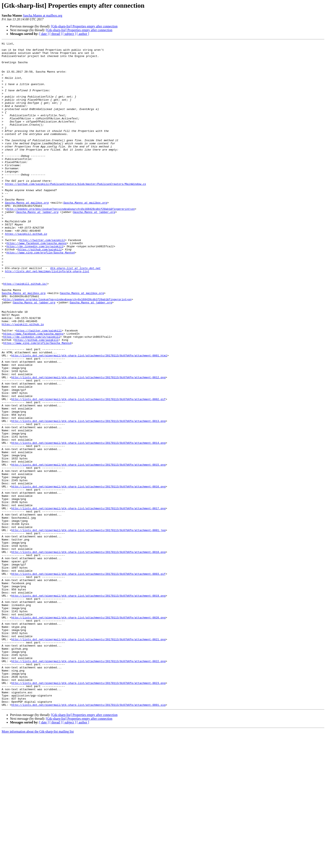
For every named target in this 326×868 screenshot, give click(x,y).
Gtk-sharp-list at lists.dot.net (75, 314)
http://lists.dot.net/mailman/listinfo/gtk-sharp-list (47, 317)
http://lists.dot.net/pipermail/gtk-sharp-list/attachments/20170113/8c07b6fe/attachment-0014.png (88, 523)
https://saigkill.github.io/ (25, 332)
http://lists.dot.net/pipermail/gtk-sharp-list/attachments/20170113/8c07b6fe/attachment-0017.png (88, 602)
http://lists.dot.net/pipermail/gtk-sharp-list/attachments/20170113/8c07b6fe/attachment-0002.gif (88, 471)
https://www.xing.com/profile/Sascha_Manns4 (41, 295)
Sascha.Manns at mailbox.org (43, 15)
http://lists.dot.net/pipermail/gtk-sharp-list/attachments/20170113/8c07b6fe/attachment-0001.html (89, 418)
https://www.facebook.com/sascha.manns (36, 284)
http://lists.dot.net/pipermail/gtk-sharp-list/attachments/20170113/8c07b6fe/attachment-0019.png (88, 707)
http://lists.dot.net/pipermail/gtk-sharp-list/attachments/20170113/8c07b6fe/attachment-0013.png (88, 497)
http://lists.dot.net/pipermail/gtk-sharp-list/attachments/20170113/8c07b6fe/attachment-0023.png (88, 811)
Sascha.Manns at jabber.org (37, 246)
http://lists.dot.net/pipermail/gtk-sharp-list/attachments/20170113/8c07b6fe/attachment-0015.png (88, 549)
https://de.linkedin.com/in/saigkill (35, 287)
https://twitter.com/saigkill (42, 280)
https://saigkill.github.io (26, 272)
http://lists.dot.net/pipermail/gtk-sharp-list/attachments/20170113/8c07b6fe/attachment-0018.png (88, 654)
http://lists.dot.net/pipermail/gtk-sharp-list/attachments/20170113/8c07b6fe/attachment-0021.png (88, 759)
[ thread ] (56, 34)
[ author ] (83, 34)
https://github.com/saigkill (40, 291)
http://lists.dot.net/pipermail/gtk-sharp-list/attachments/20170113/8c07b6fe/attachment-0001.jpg (88, 628)
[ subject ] (69, 34)
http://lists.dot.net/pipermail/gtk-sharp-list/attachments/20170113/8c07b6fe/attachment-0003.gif (88, 680)
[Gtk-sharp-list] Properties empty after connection (84, 26)
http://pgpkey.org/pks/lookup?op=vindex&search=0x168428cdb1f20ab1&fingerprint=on (70, 242)
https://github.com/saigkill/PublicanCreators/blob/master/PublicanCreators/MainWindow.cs (76, 213)
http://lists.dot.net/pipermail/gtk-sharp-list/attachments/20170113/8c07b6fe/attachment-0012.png (88, 445)
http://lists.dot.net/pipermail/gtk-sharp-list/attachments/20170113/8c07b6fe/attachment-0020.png (88, 733)
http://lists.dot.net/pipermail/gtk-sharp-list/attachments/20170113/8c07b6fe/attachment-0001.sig (88, 838)
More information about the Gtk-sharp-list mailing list (38, 864)
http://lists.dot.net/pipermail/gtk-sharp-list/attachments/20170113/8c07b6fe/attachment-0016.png (88, 576)
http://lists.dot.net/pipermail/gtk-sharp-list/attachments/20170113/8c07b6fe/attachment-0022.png (88, 785)
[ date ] (44, 34)
